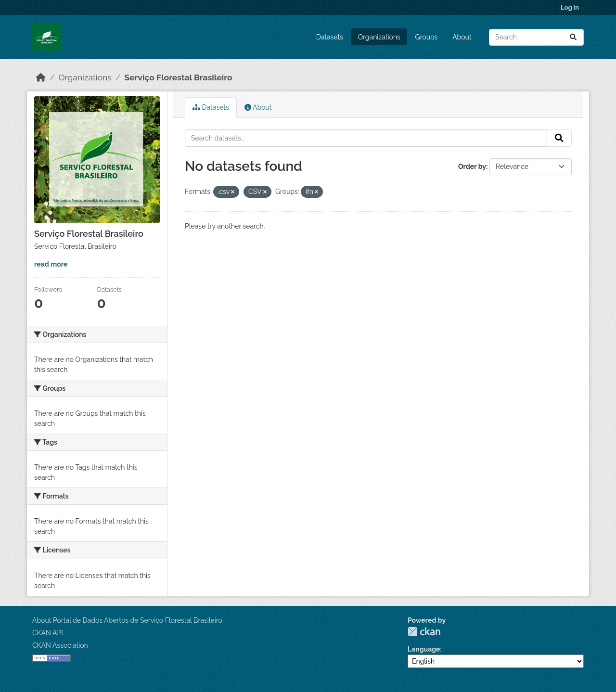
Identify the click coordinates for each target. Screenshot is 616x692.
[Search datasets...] (536, 37)
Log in (570, 7)
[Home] (41, 77)
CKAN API (48, 633)
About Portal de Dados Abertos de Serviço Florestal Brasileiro (127, 620)
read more (51, 264)
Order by (472, 167)
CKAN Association (60, 645)
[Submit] (573, 37)
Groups (427, 37)
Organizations (379, 37)
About (462, 37)
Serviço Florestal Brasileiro (178, 77)
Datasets (330, 37)
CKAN (424, 632)
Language (424, 649)
